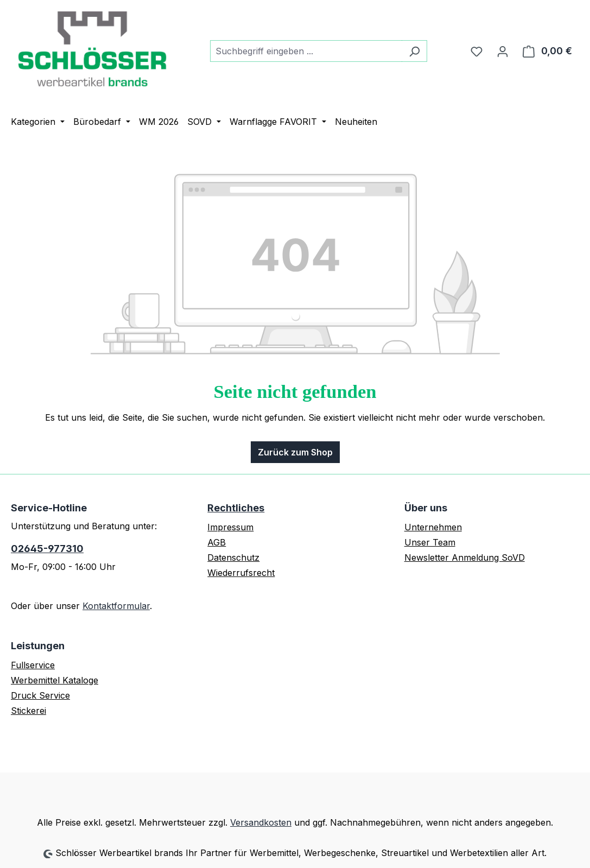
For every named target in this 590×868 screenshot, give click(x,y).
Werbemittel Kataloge (55, 680)
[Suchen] (414, 51)
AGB (217, 542)
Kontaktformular (116, 606)
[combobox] (306, 51)
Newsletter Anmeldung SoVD (465, 557)
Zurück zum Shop (295, 452)
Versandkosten (261, 822)
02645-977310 (47, 549)
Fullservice (33, 665)
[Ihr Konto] (503, 51)
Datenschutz (233, 557)
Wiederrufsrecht (241, 573)
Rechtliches (236, 508)
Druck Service (40, 695)
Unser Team (430, 542)
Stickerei (28, 711)
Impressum (230, 527)
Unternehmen (433, 527)
